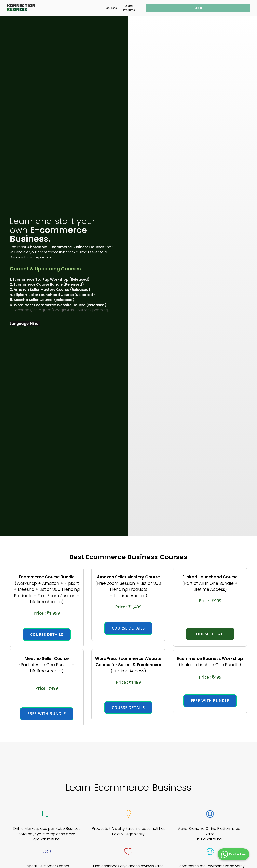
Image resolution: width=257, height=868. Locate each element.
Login (198, 8)
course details (47, 635)
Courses (111, 8)
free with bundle (47, 714)
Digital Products (129, 8)
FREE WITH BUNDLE (210, 701)
